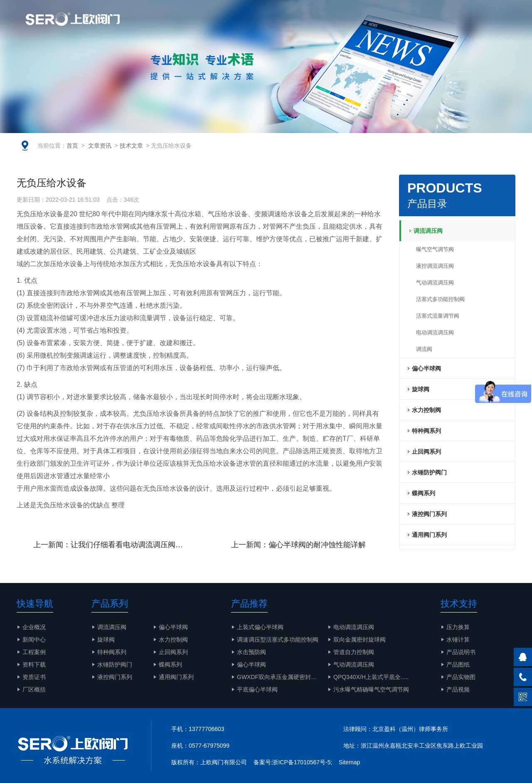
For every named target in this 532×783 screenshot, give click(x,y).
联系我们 (488, 27)
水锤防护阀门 (115, 664)
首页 (72, 146)
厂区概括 (34, 689)
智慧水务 (328, 27)
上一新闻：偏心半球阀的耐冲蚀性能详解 (298, 545)
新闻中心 (34, 640)
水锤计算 (458, 640)
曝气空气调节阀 (435, 249)
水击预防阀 (251, 652)
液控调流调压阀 (435, 266)
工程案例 (405, 27)
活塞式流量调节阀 (438, 316)
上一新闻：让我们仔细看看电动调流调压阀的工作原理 (116, 545)
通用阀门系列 (176, 677)
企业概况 (207, 27)
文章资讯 (245, 27)
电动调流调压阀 (435, 332)
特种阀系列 (112, 652)
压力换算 (458, 627)
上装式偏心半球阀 (260, 627)
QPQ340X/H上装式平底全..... (371, 677)
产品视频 (458, 689)
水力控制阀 (173, 640)
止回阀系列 (173, 652)
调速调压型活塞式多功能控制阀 (278, 640)
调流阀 (424, 349)
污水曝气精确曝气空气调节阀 (371, 689)
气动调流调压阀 (435, 283)
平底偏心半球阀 (257, 689)
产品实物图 (446, 27)
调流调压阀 (112, 627)
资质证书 (34, 677)
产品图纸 (458, 664)
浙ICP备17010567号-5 (301, 762)
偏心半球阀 (173, 627)
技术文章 (131, 146)
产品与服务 (287, 27)
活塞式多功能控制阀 (440, 299)
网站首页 (169, 27)
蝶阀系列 (170, 664)
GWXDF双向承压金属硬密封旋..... (281, 677)
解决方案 (367, 27)
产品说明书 (461, 652)
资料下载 (34, 664)
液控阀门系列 (115, 677)
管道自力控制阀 (354, 652)
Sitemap (349, 762)
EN (464, 8)
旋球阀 (106, 640)
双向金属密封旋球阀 (360, 640)
